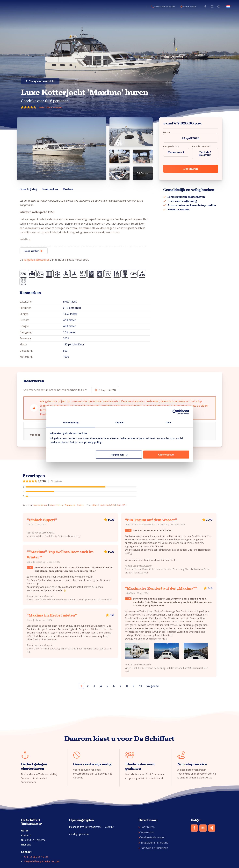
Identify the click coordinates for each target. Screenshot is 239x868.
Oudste (80, 505)
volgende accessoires (37, 260)
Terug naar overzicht (40, 81)
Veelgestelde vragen (152, 837)
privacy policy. (93, 442)
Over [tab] (168, 423)
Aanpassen (119, 454)
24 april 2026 (191, 138)
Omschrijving (28, 189)
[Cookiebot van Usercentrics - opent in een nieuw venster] (175, 412)
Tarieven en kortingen (153, 848)
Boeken (68, 189)
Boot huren (191, 169)
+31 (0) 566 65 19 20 (36, 857)
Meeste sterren (40, 505)
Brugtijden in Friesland (153, 843)
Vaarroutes (146, 832)
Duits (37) (121, 505)
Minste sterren (56, 505)
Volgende (153, 686)
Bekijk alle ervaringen (50, 107)
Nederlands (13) (107, 505)
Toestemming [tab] (71, 423)
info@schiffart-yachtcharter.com (42, 861)
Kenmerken (50, 189)
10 (140, 686)
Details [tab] (120, 423)
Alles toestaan (166, 454)
